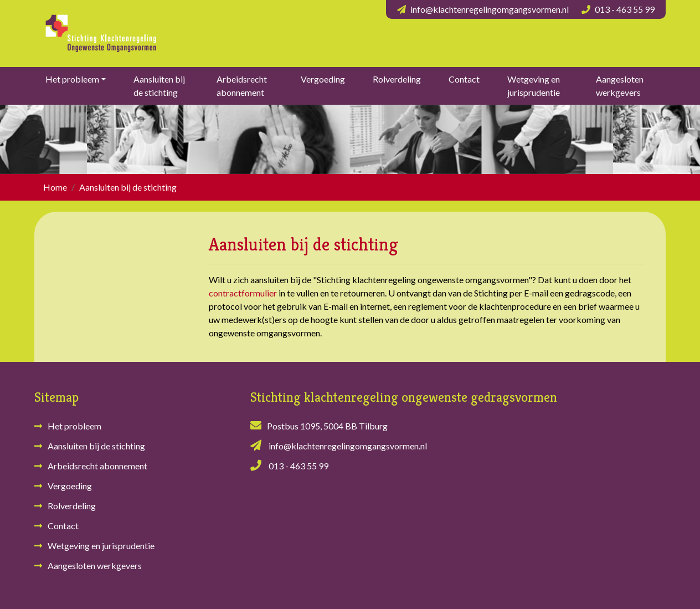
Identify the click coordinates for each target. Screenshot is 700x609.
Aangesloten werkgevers (620, 86)
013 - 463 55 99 (625, 9)
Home (55, 187)
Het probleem (72, 79)
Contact (464, 79)
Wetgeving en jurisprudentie (534, 86)
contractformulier (243, 293)
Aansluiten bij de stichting (159, 86)
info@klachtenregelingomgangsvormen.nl (490, 9)
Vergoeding (323, 79)
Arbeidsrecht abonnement (242, 86)
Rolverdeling (397, 79)
